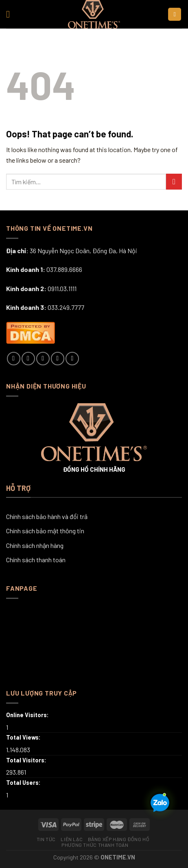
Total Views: (24, 737)
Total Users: (24, 783)
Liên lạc (72, 839)
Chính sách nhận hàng (35, 545)
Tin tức (46, 839)
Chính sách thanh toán (36, 560)
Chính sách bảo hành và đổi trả (47, 516)
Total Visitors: (27, 760)
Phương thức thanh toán (95, 845)
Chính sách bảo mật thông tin (45, 531)
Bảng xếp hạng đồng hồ (119, 839)
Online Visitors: (28, 715)
